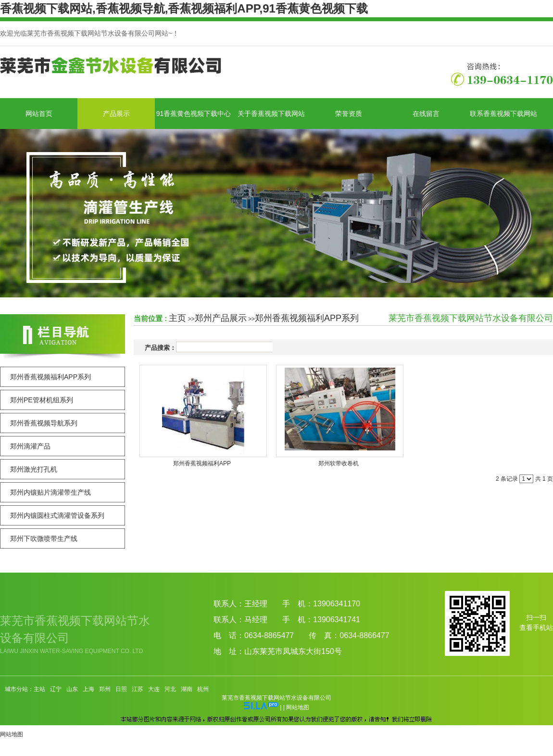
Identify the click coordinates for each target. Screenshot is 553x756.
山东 (72, 689)
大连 (154, 689)
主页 (177, 318)
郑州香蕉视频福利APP (202, 463)
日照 (121, 689)
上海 (88, 689)
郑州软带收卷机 (339, 463)
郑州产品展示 (221, 318)
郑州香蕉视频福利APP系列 (307, 318)
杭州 (203, 689)
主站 (39, 689)
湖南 (187, 689)
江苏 (138, 689)
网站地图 (298, 707)
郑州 (105, 689)
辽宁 (56, 689)
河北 (170, 689)
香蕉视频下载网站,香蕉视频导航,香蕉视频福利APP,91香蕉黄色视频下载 (184, 8)
